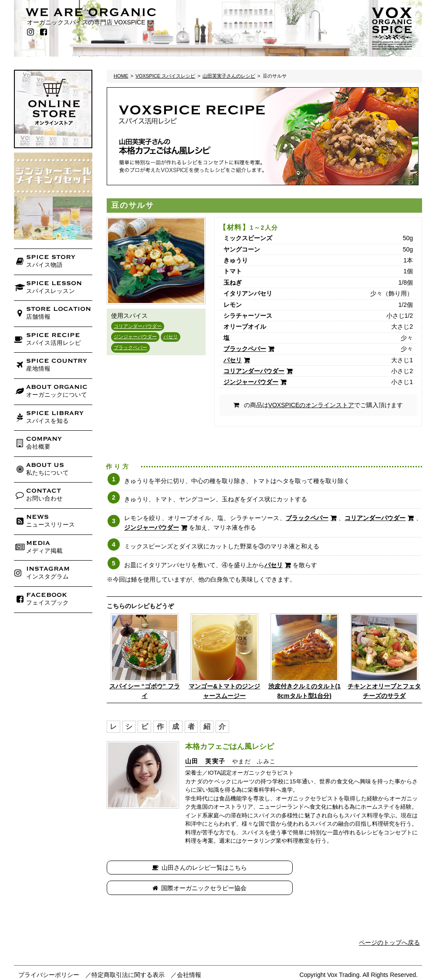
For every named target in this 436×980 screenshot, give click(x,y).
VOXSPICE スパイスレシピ (165, 76)
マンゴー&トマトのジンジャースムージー (224, 691)
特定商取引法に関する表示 (128, 954)
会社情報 (189, 954)
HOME (121, 76)
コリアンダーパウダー (138, 326)
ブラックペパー (130, 347)
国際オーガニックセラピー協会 (345, 868)
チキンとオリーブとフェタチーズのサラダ (384, 691)
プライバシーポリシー (49, 954)
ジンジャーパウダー (135, 337)
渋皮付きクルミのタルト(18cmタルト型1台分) (304, 691)
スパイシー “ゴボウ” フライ (145, 691)
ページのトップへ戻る (389, 922)
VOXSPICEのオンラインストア (311, 405)
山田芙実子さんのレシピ (229, 76)
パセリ (171, 337)
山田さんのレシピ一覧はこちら (189, 868)
